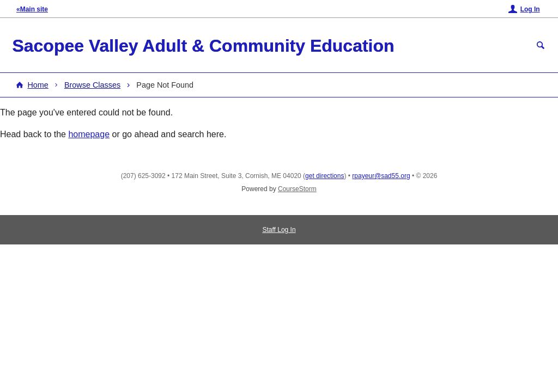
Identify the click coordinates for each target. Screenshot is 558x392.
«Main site (32, 9)
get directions (325, 176)
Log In (530, 9)
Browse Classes (92, 85)
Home (38, 85)
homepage (89, 134)
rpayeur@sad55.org (381, 176)
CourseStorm (297, 189)
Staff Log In (279, 230)
